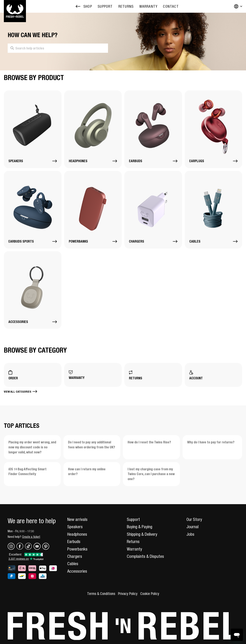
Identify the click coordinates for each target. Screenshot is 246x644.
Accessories (77, 571)
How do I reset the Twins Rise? (149, 442)
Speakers (75, 527)
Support (133, 519)
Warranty (134, 549)
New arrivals (77, 519)
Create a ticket (31, 537)
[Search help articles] (58, 48)
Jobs (190, 534)
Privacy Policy (128, 594)
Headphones (77, 534)
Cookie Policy (150, 594)
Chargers (75, 556)
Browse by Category (35, 350)
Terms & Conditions (101, 594)
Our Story (194, 519)
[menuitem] (105, 6)
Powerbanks (77, 549)
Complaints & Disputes (145, 556)
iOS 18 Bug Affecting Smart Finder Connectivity (27, 472)
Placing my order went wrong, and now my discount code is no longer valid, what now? (32, 447)
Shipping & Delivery (142, 534)
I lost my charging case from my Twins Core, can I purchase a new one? (151, 474)
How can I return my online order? (87, 472)
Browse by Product (34, 77)
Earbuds (74, 541)
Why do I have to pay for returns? (211, 442)
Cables (73, 564)
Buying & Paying (140, 527)
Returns (133, 541)
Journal (192, 527)
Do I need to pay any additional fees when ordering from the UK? (92, 445)
